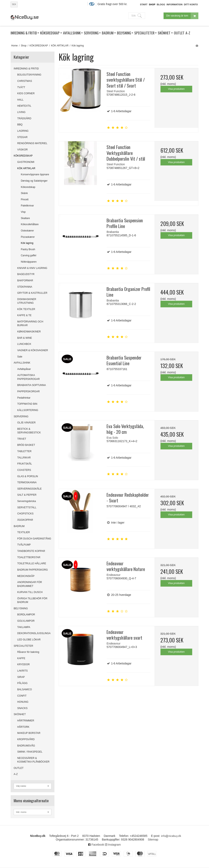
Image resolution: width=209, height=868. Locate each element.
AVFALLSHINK (22, 363)
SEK (14, 4)
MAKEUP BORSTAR (29, 733)
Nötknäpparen (29, 262)
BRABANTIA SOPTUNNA (32, 385)
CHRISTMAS (25, 81)
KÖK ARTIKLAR (26, 168)
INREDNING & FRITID (26, 69)
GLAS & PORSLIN (28, 476)
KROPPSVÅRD (26, 739)
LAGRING (23, 131)
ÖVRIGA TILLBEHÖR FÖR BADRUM (32, 600)
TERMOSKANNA (27, 482)
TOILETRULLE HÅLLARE (32, 563)
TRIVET (22, 439)
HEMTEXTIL (24, 106)
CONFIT (22, 696)
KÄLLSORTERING (28, 410)
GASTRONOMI (26, 162)
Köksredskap (28, 187)
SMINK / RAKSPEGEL (30, 752)
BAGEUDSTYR (26, 274)
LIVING (21, 112)
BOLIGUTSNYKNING (29, 75)
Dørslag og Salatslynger (34, 181)
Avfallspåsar (24, 369)
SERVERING (21, 416)
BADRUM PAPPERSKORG (33, 570)
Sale (20, 357)
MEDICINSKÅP (26, 576)
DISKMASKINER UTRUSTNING (27, 301)
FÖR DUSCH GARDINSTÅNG (34, 539)
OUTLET (19, 768)
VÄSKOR (23, 150)
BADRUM (19, 526)
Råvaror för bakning (28, 652)
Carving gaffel (28, 255)
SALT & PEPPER (27, 495)
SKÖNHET (20, 714)
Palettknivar (27, 206)
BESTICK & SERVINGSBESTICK (29, 431)
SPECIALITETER (23, 646)
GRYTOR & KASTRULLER (32, 293)
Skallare (25, 218)
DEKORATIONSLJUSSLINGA (34, 633)
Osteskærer (27, 231)
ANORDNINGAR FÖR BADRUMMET (30, 584)
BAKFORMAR (25, 281)
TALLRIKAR (24, 458)
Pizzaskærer (28, 237)
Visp (23, 212)
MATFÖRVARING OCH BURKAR (30, 323)
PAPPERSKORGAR (29, 391)
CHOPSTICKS (26, 514)
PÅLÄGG (22, 683)
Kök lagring (27, 243)
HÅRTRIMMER (26, 721)
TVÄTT (21, 87)
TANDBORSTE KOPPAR (31, 551)
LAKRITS (23, 671)
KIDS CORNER (26, 93)
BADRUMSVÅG (26, 746)
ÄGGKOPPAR (25, 520)
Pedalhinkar (24, 398)
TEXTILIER (24, 532)
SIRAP (21, 677)
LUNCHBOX (24, 344)
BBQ (20, 125)
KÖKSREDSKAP (23, 156)
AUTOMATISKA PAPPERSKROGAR (29, 377)
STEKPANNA (25, 287)
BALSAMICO (25, 689)
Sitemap (153, 840)
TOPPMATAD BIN (27, 404)
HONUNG (23, 702)
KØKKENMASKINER (29, 332)
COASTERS (24, 470)
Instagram (113, 845)
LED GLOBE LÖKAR (29, 640)
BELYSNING (21, 608)
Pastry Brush (28, 249)
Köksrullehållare (30, 224)
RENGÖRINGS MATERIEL (32, 143)
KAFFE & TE (24, 315)
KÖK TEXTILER (26, 309)
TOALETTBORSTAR (29, 557)
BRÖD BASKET (26, 445)
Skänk (24, 193)
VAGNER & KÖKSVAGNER (33, 350)
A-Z (16, 774)
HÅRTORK (23, 727)
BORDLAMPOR (26, 615)
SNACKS (22, 708)
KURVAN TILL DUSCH (30, 592)
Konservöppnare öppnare (35, 174)
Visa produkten (176, 89)
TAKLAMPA (24, 627)
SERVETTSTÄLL (27, 507)
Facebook (96, 845)
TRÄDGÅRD (24, 118)
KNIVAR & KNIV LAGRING (32, 268)
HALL (21, 100)
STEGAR (22, 137)
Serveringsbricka (27, 501)
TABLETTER (24, 451)
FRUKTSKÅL (25, 464)
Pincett (25, 199)
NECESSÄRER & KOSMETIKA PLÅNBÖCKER (33, 760)
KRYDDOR (24, 664)
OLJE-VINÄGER (27, 423)
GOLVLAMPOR (26, 621)
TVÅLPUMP (24, 545)
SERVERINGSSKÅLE (30, 489)
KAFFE (21, 658)
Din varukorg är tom (182, 16)
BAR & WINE (25, 338)
